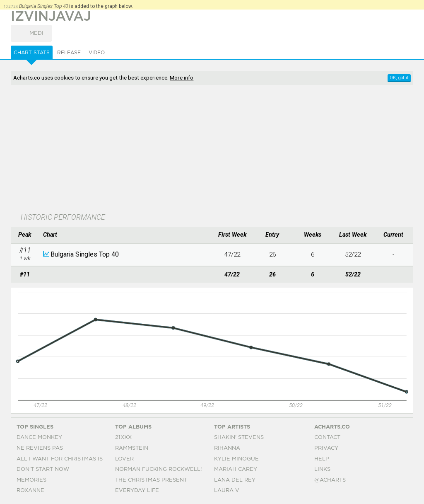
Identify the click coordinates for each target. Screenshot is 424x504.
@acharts (330, 480)
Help (322, 459)
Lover (124, 459)
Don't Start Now (43, 469)
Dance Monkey (39, 437)
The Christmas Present (151, 480)
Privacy (326, 448)
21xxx (123, 437)
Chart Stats (32, 53)
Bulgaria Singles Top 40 (85, 254)
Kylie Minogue (236, 459)
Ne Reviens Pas (40, 448)
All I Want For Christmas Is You (66, 459)
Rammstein (132, 448)
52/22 (353, 254)
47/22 (232, 254)
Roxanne (30, 491)
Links (322, 469)
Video (97, 53)
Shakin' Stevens (239, 437)
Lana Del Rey (235, 480)
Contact (327, 437)
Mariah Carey (236, 469)
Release (69, 53)
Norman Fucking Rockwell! (158, 469)
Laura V (227, 491)
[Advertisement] (168, 150)
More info (182, 78)
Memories (31, 480)
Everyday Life (137, 491)
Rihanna (227, 448)
